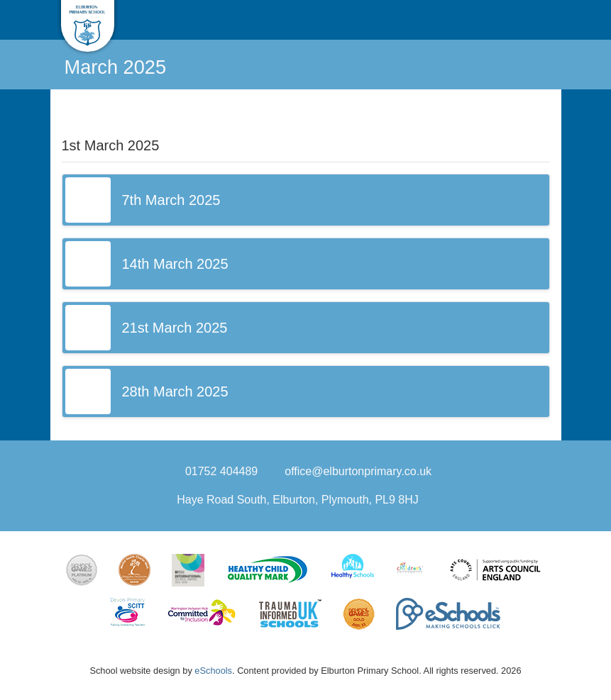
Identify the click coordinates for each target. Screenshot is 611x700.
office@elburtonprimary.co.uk (358, 471)
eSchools (213, 671)
